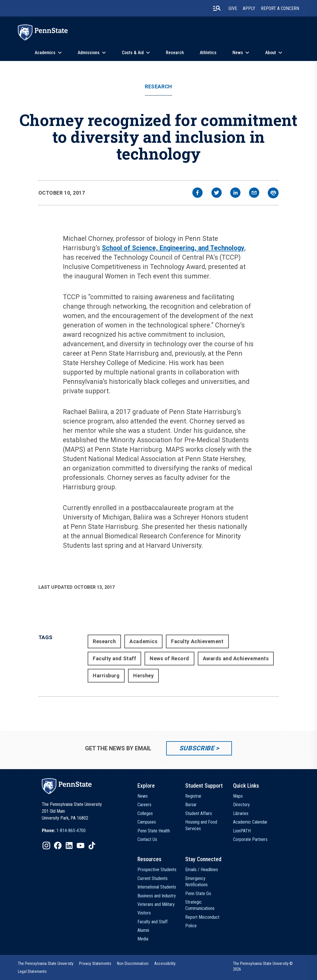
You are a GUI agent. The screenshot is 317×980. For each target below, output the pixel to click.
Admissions (89, 53)
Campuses (147, 822)
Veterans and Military (156, 904)
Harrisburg (106, 676)
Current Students (153, 878)
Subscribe (197, 748)
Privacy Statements (95, 963)
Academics (45, 53)
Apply (249, 8)
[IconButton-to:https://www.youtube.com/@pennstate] (81, 845)
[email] (254, 193)
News (238, 53)
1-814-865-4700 (71, 831)
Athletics (208, 53)
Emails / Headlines (202, 870)
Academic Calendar (250, 822)
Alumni (143, 930)
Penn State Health (154, 831)
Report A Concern (280, 8)
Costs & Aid (133, 53)
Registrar (193, 796)
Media (143, 939)
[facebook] (197, 193)
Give (233, 8)
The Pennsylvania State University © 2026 (263, 966)
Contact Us (147, 839)
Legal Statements (32, 971)
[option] (64, 831)
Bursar (191, 805)
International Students (157, 887)
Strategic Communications (200, 905)
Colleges (145, 813)
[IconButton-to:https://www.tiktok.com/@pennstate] (92, 845)
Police (191, 926)
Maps (238, 796)
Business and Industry (157, 896)
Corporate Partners (250, 839)
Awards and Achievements (236, 658)
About (271, 53)
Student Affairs (199, 813)
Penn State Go (198, 894)
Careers (144, 805)
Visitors (144, 913)
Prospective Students (157, 870)
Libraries (241, 813)
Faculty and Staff (114, 658)
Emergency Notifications (196, 882)
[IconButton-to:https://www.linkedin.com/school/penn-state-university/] (69, 845)
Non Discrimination (133, 963)
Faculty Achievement (197, 641)
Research (175, 53)
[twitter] (217, 193)
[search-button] (217, 8)
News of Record (169, 658)
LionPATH (242, 831)
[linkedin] (235, 193)
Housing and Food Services (201, 825)
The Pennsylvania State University (46, 963)
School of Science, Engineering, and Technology (173, 248)
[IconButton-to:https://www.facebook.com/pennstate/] (58, 845)
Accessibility (165, 963)
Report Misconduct (202, 917)
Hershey (143, 676)
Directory (241, 805)
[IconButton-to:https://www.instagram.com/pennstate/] (46, 845)
